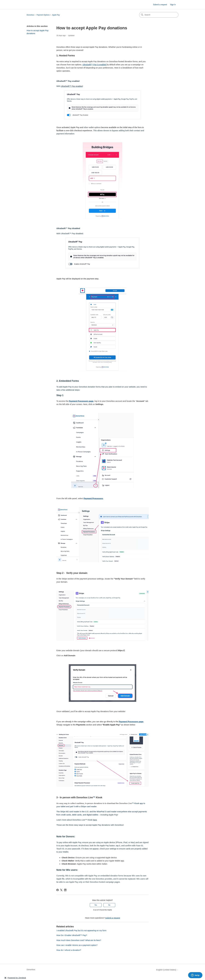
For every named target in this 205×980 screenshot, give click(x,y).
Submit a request (160, 5)
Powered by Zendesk (17, 978)
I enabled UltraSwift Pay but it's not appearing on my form (81, 930)
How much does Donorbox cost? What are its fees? (79, 940)
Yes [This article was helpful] (96, 905)
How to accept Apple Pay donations (38, 32)
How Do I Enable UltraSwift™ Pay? (72, 935)
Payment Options (43, 15)
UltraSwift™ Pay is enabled (95, 65)
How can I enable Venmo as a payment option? (77, 945)
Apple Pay (56, 15)
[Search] (159, 15)
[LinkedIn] (65, 890)
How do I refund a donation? (69, 950)
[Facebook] (58, 890)
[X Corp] (61, 890)
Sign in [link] (173, 5)
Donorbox (30, 15)
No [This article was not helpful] (109, 905)
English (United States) (167, 970)
